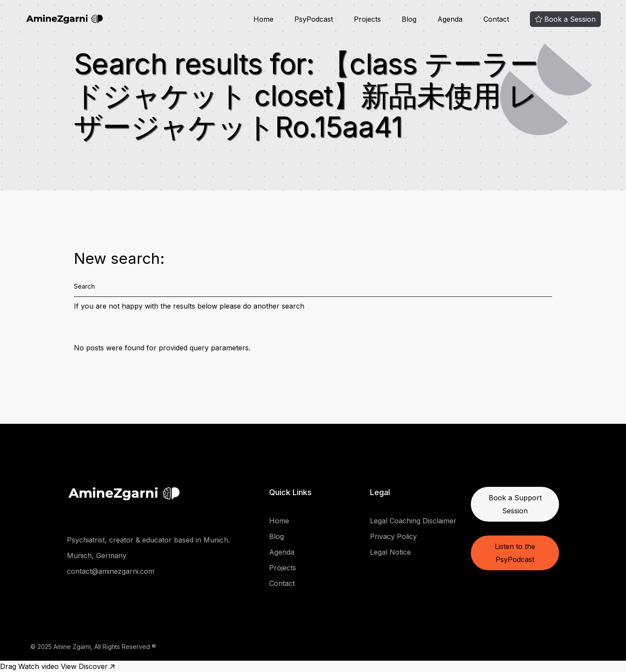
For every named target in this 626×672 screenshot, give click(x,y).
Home (279, 521)
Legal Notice (390, 552)
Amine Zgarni (72, 647)
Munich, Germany (97, 556)
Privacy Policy (393, 536)
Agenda (282, 552)
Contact (282, 583)
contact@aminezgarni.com (111, 571)
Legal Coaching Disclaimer (413, 521)
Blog (276, 536)
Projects (283, 568)
